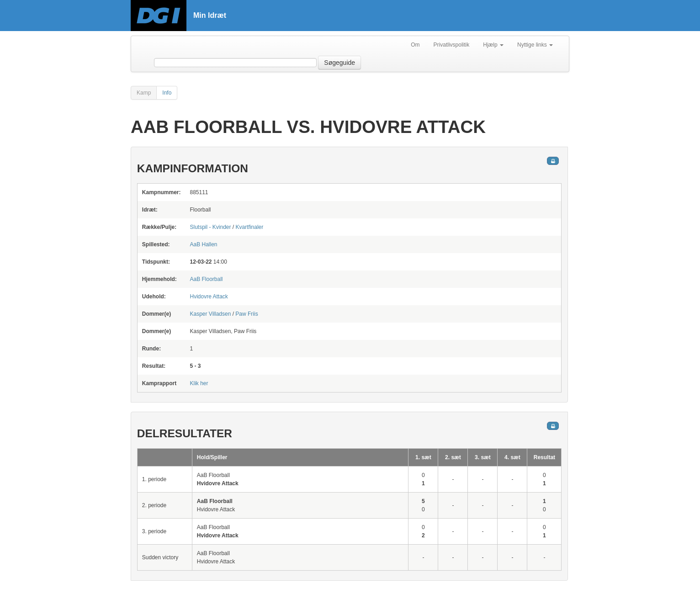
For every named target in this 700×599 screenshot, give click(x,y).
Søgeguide (339, 63)
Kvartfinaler (250, 227)
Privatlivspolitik (452, 45)
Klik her (199, 383)
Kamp (144, 93)
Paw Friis (247, 314)
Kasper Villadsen (210, 314)
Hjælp (493, 45)
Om (415, 45)
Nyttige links (535, 45)
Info (167, 93)
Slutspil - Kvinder (210, 227)
